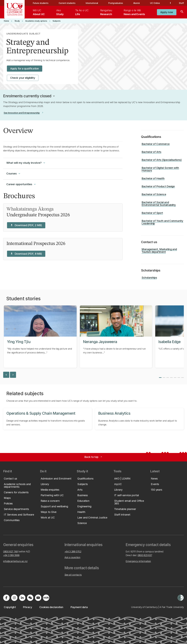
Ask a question (72, 557)
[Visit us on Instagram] (14, 598)
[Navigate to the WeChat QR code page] (30, 598)
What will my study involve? (26, 163)
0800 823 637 (145, 555)
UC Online (155, 3)
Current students (67, 3)
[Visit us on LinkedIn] (22, 598)
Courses (14, 174)
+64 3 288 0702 (73, 552)
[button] (29, 96)
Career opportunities (21, 184)
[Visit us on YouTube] (38, 598)
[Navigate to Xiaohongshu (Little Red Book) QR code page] (46, 598)
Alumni (136, 3)
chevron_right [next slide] (13, 375)
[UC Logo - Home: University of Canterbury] (15, 9)
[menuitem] (39, 12)
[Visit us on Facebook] (6, 598)
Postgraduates (116, 3)
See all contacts (73, 575)
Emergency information (138, 561)
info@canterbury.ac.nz (15, 561)
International (92, 3)
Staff (181, 3)
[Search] (182, 12)
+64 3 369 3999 (11, 555)
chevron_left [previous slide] (6, 375)
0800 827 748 (10, 552)
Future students (41, 3)
